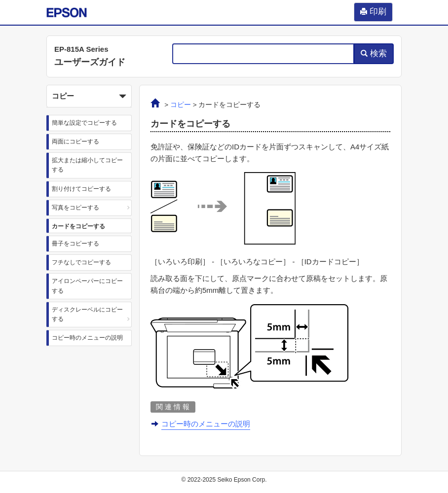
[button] (89, 96)
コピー (181, 105)
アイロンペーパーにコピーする (87, 286)
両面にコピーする (75, 141)
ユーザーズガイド (90, 62)
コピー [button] (89, 97)
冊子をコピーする (75, 244)
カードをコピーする (78, 226)
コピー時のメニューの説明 (87, 338)
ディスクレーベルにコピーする (87, 314)
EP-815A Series (81, 49)
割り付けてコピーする (81, 189)
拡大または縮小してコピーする (87, 165)
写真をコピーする (75, 208)
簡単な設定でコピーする (84, 123)
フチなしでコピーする (81, 262)
